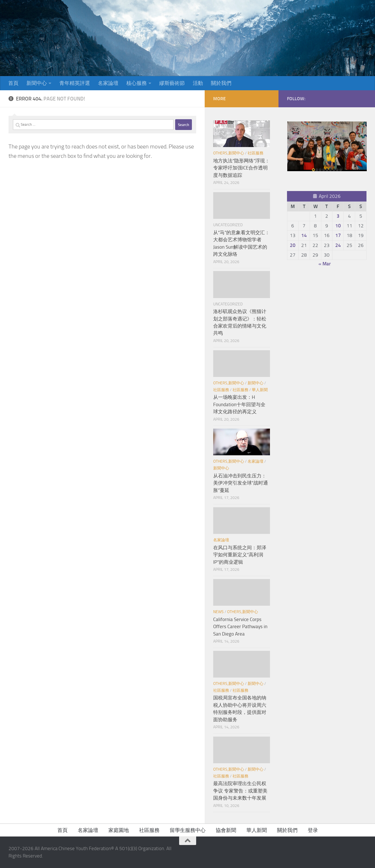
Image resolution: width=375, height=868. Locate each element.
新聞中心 (37, 83)
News (218, 612)
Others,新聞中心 (229, 153)
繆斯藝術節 (172, 83)
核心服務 (137, 83)
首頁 (13, 83)
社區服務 (255, 153)
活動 (198, 83)
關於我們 (221, 83)
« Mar (325, 264)
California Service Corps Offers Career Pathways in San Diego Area (240, 627)
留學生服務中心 (188, 830)
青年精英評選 (75, 83)
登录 (313, 830)
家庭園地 (119, 830)
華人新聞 (260, 390)
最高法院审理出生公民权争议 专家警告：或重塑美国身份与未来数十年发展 (240, 791)
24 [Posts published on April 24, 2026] (338, 245)
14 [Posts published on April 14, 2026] (304, 235)
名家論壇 (108, 83)
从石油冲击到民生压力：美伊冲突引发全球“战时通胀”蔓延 (241, 483)
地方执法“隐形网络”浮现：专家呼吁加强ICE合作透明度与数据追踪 (241, 168)
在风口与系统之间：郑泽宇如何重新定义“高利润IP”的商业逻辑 (240, 555)
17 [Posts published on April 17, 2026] (338, 235)
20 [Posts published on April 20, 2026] (293, 245)
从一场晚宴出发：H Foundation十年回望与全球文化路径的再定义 (239, 404)
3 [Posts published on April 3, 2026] (338, 216)
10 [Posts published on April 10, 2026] (338, 226)
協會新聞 (226, 830)
